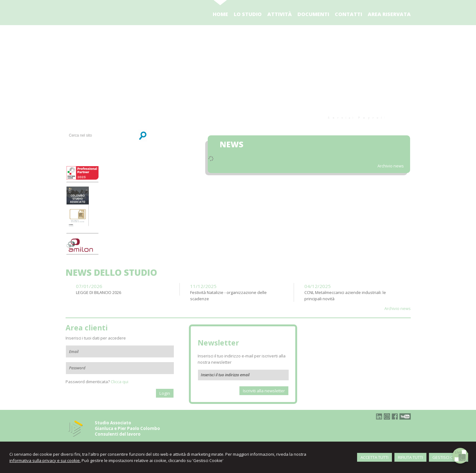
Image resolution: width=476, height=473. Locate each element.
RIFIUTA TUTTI (410, 457)
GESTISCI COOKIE (449, 457)
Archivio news (391, 166)
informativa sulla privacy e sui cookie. (45, 460)
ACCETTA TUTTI (374, 457)
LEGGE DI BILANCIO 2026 (99, 292)
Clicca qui (120, 382)
